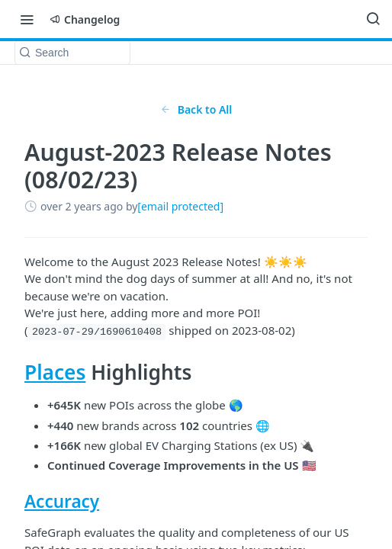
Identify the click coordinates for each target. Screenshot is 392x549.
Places (55, 372)
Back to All (196, 109)
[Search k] (72, 53)
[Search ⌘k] (373, 19)
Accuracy (62, 501)
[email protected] (180, 206)
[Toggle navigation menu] (27, 19)
